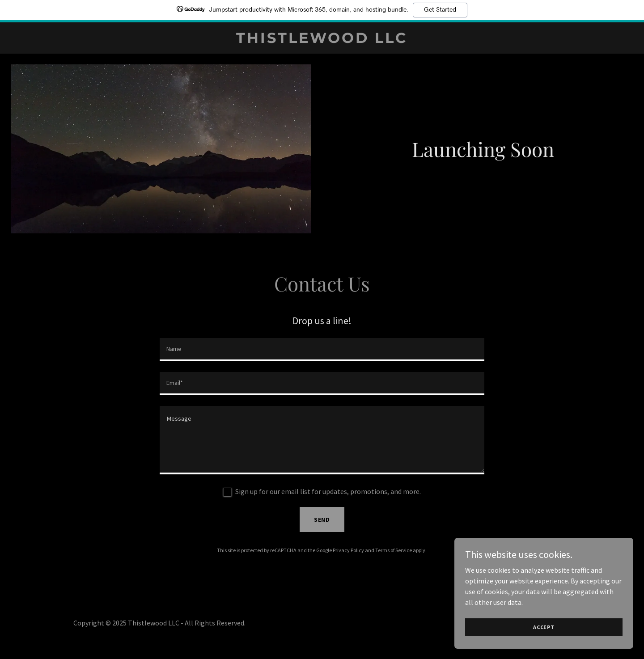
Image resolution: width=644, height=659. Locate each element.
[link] (322, 40)
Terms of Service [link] (394, 550)
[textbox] (322, 350)
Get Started (440, 10)
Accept (544, 627)
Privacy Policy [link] (348, 550)
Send (322, 520)
